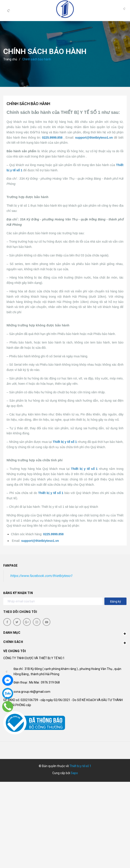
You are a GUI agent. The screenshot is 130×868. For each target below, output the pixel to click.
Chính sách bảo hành (28, 104)
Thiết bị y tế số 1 (80, 766)
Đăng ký (116, 601)
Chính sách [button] (65, 642)
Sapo (74, 773)
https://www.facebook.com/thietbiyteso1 (41, 576)
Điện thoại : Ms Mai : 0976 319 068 (37, 682)
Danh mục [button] (65, 633)
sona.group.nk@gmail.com (32, 692)
